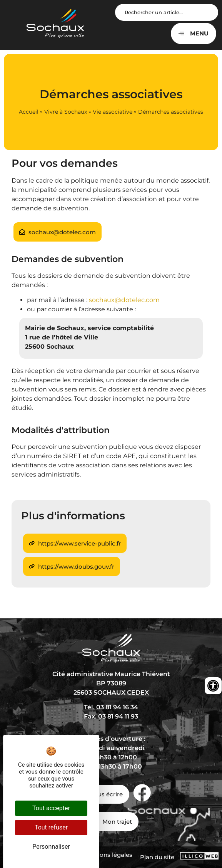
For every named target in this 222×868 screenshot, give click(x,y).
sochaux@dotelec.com (124, 300)
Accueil (29, 112)
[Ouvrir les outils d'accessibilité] (213, 686)
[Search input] (167, 12)
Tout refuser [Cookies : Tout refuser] (51, 827)
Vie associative (113, 112)
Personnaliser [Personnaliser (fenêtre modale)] (51, 847)
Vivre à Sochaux (66, 112)
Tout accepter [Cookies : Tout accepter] (51, 808)
